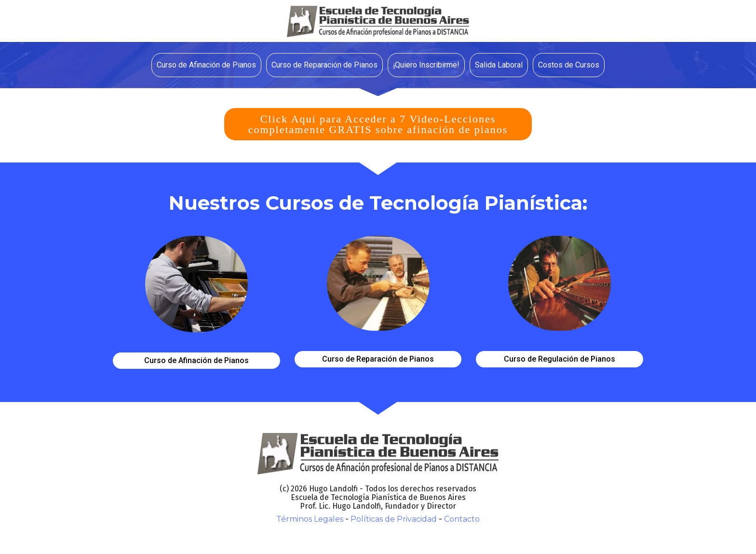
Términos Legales (310, 519)
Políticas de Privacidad (394, 519)
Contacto (462, 519)
